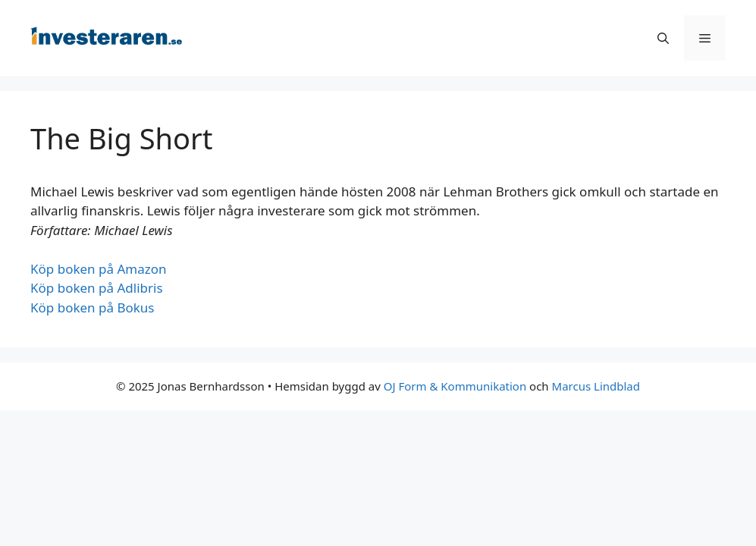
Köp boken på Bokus (93, 308)
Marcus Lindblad (596, 386)
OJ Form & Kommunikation (455, 386)
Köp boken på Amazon (99, 269)
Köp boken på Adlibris (97, 288)
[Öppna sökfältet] (663, 38)
